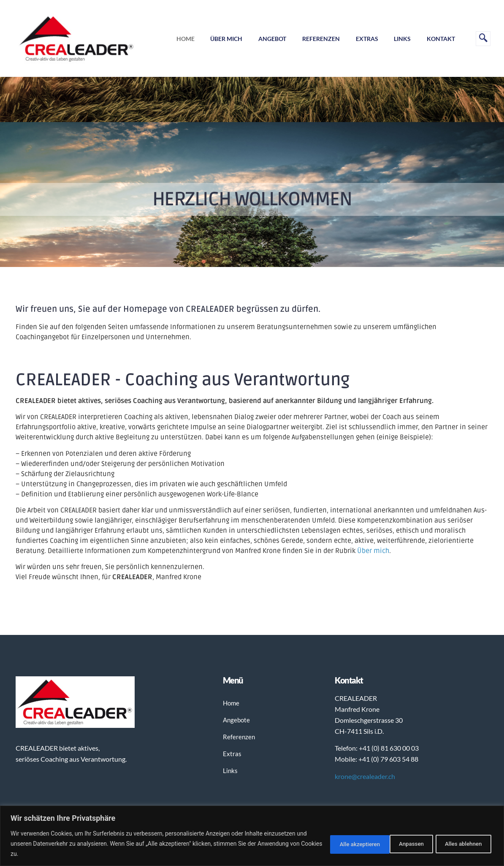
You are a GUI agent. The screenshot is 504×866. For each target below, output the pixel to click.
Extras (364, 39)
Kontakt (440, 39)
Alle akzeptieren (460, 844)
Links (401, 39)
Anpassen (331, 844)
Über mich (221, 39)
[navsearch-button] (483, 39)
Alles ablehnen (392, 844)
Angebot (268, 39)
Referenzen (318, 39)
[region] (252, 836)
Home (179, 39)
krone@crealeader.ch (365, 776)
